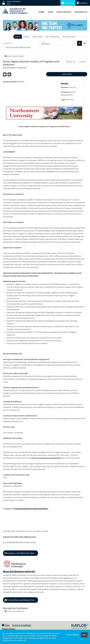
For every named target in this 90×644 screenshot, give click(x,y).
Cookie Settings (73, 635)
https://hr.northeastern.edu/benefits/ (46, 458)
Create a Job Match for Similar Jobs (21, 553)
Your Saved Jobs (69, 37)
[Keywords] (21, 43)
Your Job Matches (53, 37)
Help (6, 625)
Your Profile (64, 12)
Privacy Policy (9, 629)
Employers (82, 3)
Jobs (50, 12)
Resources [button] (81, 12)
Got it (84, 635)
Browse (26, 37)
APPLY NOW (67, 74)
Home (41, 12)
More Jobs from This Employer (15, 608)
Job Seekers (68, 3)
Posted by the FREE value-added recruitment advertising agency (21, 537)
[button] (85, 43)
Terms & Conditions (22, 625)
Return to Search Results (14, 56)
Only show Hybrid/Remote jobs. (18, 47)
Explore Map (37, 37)
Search (18, 37)
